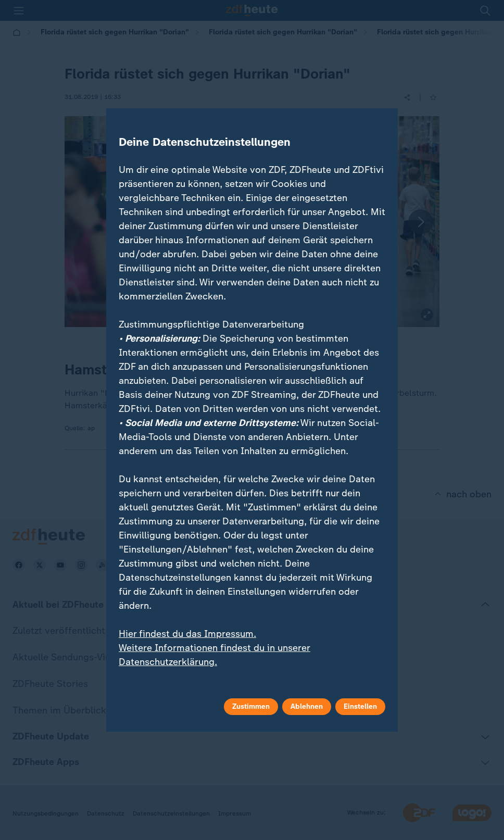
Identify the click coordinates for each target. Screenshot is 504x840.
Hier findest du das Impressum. (187, 634)
